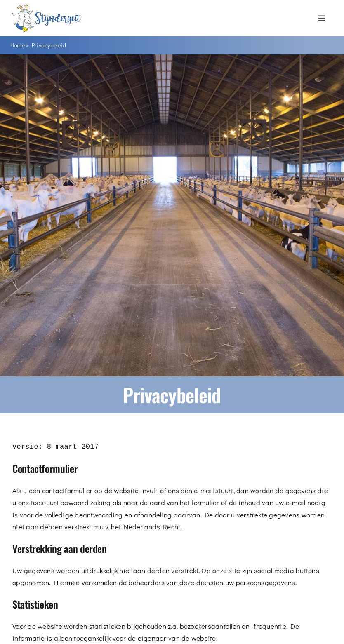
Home (18, 45)
